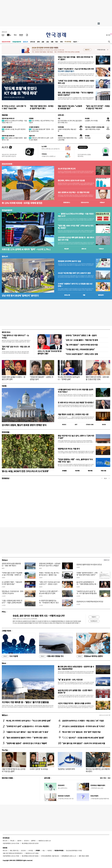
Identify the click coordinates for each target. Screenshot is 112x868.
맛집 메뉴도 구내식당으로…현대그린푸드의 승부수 (13, 592)
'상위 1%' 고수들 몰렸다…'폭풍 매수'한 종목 (82, 340)
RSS (44, 850)
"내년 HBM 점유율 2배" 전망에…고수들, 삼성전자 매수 (41, 130)
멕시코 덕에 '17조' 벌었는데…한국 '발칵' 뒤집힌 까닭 (81, 732)
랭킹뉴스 (5, 715)
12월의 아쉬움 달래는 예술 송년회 (67, 130)
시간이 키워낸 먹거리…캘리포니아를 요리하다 (74, 703)
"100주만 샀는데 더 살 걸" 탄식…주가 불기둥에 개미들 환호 (87, 592)
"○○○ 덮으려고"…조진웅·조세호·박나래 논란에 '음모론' (83, 738)
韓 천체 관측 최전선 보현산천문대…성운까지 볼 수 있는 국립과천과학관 (76, 668)
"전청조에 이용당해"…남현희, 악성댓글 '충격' (42, 378)
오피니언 (33, 42)
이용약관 (49, 850)
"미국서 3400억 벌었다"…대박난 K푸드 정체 (82, 354)
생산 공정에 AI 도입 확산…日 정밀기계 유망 (74, 192)
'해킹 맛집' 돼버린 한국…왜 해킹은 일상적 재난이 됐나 (42, 107)
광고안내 (26, 841)
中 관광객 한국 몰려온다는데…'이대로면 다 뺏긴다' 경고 (49, 602)
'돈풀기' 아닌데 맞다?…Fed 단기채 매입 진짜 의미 (76, 70)
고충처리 (19, 841)
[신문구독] (27, 35)
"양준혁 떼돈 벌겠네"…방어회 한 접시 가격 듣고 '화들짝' (27, 743)
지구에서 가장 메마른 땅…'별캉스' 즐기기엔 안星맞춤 (25, 702)
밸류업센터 (101, 295)
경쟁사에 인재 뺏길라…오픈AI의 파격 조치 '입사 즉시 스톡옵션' (50, 565)
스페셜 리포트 (6, 631)
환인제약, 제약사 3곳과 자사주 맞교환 (71, 181)
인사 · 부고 (103, 778)
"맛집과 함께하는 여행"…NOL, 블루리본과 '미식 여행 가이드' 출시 (75, 461)
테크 (57, 42)
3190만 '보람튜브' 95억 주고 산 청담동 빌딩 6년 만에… (75, 285)
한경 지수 (85, 202)
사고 (109, 778)
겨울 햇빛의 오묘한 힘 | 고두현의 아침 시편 (73, 414)
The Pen (5, 750)
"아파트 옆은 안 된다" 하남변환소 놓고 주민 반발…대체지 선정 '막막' (12, 575)
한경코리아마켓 (6, 42)
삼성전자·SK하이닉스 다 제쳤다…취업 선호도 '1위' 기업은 (83, 721)
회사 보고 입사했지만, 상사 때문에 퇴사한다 (98, 770)
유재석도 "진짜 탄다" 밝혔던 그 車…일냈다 (81, 335)
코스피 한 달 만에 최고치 (67, 169)
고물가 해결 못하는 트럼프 (92, 129)
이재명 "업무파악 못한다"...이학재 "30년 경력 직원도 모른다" (87, 574)
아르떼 (4, 386)
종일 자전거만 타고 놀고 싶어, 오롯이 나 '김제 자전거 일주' (76, 437)
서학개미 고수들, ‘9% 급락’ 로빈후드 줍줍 (14, 130)
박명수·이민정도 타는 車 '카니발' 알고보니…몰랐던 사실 (49, 574)
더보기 (75, 42)
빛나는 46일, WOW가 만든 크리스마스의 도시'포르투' (25, 471)
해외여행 (90, 471)
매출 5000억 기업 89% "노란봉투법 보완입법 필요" (70, 107)
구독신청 (12, 841)
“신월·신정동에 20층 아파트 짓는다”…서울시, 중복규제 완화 (12, 602)
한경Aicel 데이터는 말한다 (90, 656)
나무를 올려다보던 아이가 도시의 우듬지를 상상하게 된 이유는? (76, 391)
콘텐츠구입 (16, 850)
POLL (4, 612)
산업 (47, 42)
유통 (52, 42)
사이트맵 (31, 850)
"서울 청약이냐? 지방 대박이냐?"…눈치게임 (15, 337)
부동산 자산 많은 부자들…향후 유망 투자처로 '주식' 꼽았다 (75, 58)
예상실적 (66, 249)
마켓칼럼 (31, 118)
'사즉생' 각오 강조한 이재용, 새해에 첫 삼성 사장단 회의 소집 (76, 82)
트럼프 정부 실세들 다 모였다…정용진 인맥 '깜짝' (14, 378)
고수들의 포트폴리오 (7, 127)
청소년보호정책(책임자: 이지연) (74, 850)
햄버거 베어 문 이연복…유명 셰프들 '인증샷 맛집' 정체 (98, 378)
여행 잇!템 (103, 471)
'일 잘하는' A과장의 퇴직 (66, 769)
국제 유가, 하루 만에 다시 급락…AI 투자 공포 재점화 (41, 139)
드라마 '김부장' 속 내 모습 (39, 769)
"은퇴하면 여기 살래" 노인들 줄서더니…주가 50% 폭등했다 (28, 726)
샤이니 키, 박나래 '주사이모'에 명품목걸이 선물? (49, 352)
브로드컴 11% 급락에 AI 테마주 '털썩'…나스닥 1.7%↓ (26, 249)
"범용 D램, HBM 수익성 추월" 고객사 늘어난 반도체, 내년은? (76, 227)
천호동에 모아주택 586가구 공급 (69, 261)
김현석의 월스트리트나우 (8, 118)
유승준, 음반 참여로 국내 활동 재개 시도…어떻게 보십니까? (39, 616)
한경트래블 (6, 432)
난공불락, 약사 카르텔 (91, 121)
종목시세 (84, 249)
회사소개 (5, 841)
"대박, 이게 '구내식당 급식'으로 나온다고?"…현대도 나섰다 (49, 583)
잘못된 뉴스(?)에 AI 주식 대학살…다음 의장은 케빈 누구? (14, 122)
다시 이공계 (10, 656)
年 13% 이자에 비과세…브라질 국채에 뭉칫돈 (22, 203)
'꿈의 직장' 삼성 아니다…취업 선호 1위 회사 (16, 348)
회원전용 (5, 115)
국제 (61, 42)
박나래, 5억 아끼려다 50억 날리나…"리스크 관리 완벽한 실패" (28, 721)
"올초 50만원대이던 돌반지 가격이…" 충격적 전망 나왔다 (27, 738)
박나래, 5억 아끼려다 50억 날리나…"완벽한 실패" (69, 378)
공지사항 (47, 778)
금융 (43, 42)
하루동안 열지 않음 (101, 50)
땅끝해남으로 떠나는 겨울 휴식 (69, 449)
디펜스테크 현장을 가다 (51, 656)
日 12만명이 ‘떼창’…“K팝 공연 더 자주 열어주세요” (12, 583)
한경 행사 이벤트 (7, 778)
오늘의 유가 (32, 136)
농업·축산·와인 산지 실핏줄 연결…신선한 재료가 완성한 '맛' (75, 691)
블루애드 (34, 841)
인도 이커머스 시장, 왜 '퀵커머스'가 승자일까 (41, 122)
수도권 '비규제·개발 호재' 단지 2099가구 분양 (74, 273)
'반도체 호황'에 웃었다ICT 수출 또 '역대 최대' (21, 91)
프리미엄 (69, 42)
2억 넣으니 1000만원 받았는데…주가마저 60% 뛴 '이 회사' (83, 726)
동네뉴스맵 (67, 295)
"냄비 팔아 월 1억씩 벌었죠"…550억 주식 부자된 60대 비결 (84, 743)
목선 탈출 (88, 138)
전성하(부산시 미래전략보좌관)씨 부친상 (90, 602)
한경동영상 (6, 478)
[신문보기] (3, 35)
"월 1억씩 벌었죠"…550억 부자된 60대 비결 (82, 345)
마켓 (102, 202)
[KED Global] (21, 35)
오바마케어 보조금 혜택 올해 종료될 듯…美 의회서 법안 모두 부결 (76, 239)
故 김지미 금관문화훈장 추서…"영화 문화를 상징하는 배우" (86, 584)
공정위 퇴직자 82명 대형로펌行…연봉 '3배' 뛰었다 (11, 565)
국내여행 (77, 471)
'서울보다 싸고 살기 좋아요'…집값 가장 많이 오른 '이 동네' (27, 732)
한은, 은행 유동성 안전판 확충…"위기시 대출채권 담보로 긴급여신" (75, 94)
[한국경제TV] (9, 35)
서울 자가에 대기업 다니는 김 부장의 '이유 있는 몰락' (14, 770)
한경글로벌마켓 (17, 42)
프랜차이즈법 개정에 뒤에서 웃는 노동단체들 (67, 139)
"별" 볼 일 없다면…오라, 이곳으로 (70, 680)
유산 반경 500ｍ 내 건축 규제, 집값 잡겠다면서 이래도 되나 (70, 122)
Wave (4, 663)
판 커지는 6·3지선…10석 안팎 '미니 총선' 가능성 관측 (14, 107)
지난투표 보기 (94, 621)
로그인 (108, 35)
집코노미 (25, 42)
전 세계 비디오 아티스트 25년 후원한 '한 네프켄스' (76, 403)
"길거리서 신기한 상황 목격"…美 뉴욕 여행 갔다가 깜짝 (49, 592)
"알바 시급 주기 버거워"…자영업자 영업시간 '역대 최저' (98, 107)
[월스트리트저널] (15, 35)
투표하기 (94, 617)
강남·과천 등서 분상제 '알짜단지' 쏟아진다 (20, 295)
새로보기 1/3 (106, 560)
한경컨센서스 (67, 202)
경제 (38, 42)
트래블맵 (64, 471)
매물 (84, 295)
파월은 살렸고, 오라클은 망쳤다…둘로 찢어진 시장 (14, 139)
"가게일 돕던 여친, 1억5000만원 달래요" (80, 349)
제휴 (11, 850)
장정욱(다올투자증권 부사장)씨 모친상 (89, 565)
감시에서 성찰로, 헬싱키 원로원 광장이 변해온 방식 (24, 425)
